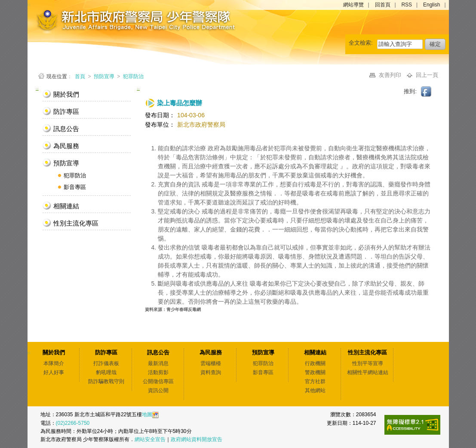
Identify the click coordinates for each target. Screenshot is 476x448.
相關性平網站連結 (368, 372)
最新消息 (158, 363)
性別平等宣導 (368, 363)
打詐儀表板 (106, 363)
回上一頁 (427, 75)
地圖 (147, 414)
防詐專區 (66, 111)
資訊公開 (158, 390)
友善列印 (391, 75)
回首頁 (383, 5)
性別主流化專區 (76, 223)
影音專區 (75, 187)
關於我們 (66, 94)
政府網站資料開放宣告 (197, 439)
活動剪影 (158, 372)
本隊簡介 (54, 363)
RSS (407, 5)
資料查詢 (211, 372)
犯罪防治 (133, 76)
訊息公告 (66, 129)
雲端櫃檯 (211, 363)
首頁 (81, 76)
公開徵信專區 (158, 381)
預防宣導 (104, 76)
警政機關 (315, 372)
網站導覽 (353, 5)
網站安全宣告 (150, 439)
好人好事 (54, 372)
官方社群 (315, 381)
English (431, 5)
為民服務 (66, 146)
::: (37, 89)
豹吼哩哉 (106, 372)
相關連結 (66, 206)
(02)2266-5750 (73, 423)
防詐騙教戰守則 (106, 381)
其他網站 (315, 390)
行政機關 (315, 363)
